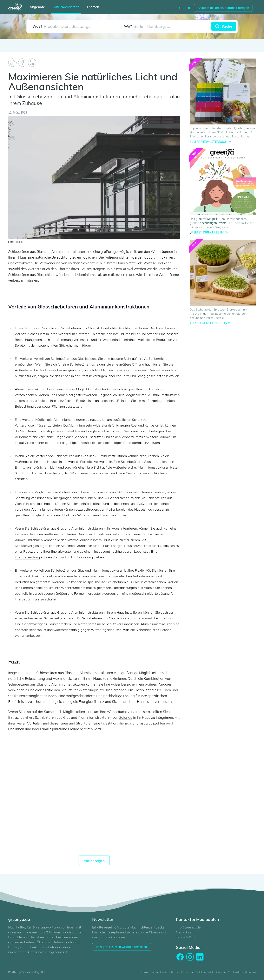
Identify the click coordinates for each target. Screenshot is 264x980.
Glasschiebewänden (53, 275)
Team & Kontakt (189, 937)
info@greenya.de (188, 927)
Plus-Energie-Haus (117, 546)
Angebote (37, 7)
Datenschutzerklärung (175, 972)
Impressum (147, 972)
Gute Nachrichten (66, 7)
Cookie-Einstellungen (242, 972)
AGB (199, 972)
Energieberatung (27, 557)
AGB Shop (215, 972)
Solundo (126, 717)
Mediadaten (185, 932)
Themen (93, 7)
